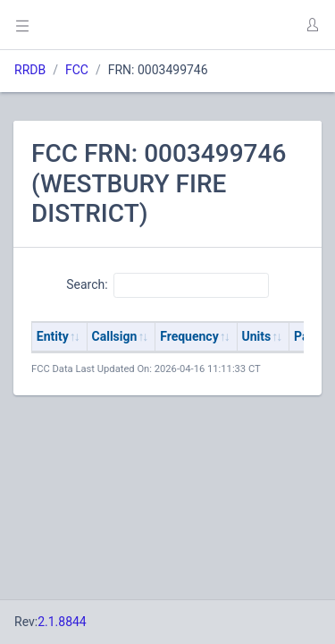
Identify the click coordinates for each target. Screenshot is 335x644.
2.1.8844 (62, 622)
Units (257, 336)
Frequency (189, 336)
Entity (53, 336)
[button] (312, 25)
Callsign (115, 336)
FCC (77, 70)
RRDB (30, 70)
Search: (167, 285)
